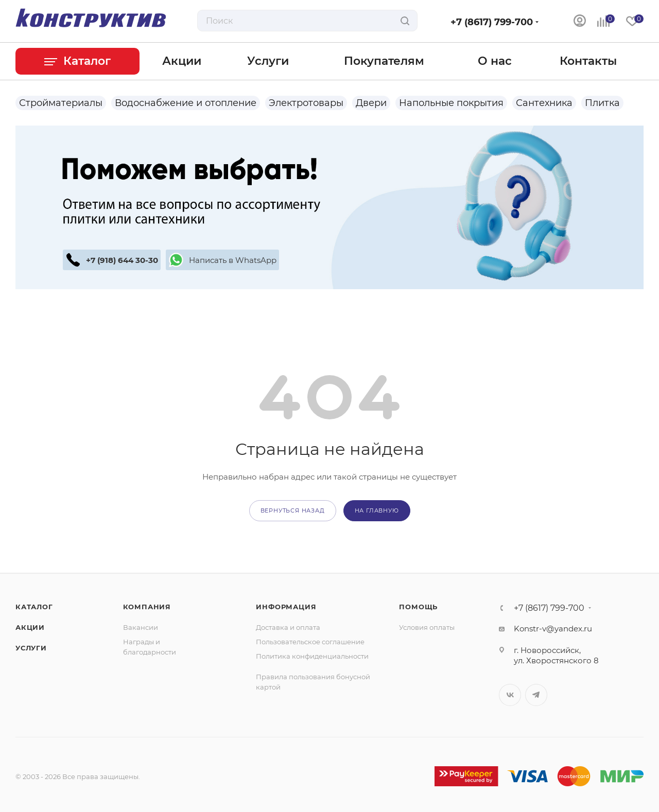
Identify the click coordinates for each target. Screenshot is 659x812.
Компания (147, 607)
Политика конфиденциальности (312, 656)
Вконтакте (510, 695)
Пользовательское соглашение (310, 642)
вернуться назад (293, 510)
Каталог (34, 607)
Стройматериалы (61, 103)
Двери (371, 103)
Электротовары (306, 103)
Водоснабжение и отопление (186, 103)
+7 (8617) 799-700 (492, 22)
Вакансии (141, 627)
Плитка (602, 103)
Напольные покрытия (451, 103)
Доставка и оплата (288, 627)
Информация (286, 607)
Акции (30, 627)
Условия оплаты (427, 627)
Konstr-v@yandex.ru (553, 629)
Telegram (536, 695)
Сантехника (544, 103)
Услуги (31, 648)
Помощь (418, 607)
